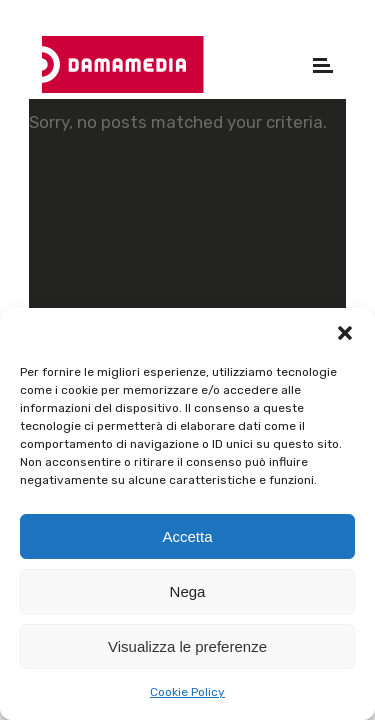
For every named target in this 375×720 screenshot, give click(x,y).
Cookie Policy (187, 692)
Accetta (187, 536)
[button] (345, 333)
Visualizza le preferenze (187, 646)
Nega (188, 591)
